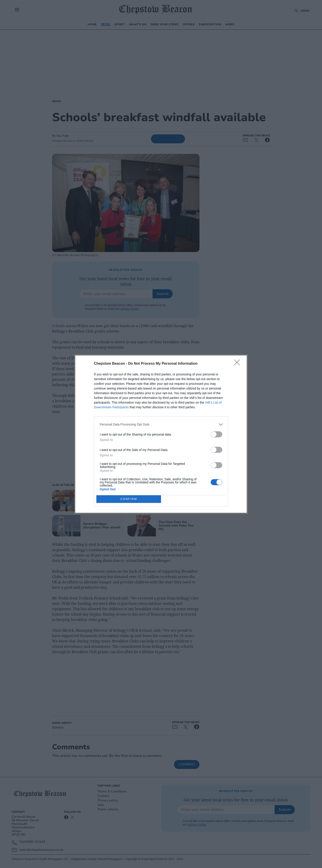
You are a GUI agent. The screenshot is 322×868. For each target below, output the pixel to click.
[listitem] (161, 424)
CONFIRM (129, 499)
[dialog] (161, 434)
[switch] (216, 434)
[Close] (238, 364)
